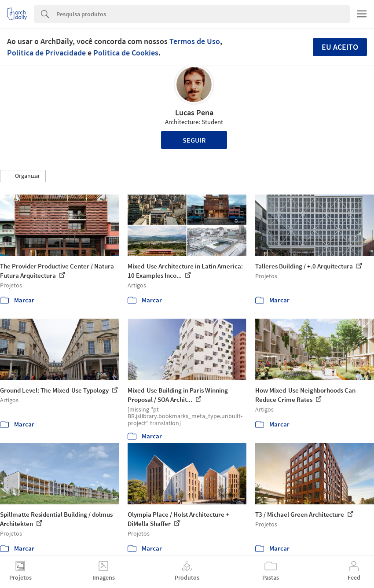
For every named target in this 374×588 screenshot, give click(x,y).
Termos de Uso (195, 41)
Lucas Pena (194, 112)
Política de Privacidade (46, 53)
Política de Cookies (126, 53)
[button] (23, 176)
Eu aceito (340, 47)
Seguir (194, 140)
